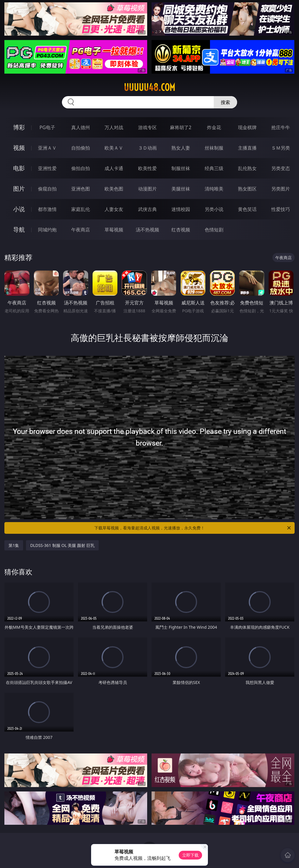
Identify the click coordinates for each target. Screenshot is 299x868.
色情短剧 (214, 230)
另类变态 (281, 168)
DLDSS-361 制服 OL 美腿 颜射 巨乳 (62, 545)
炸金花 (214, 127)
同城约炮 (47, 230)
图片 (19, 189)
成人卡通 (114, 168)
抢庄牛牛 (281, 127)
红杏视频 (181, 230)
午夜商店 (81, 230)
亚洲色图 (81, 189)
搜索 (225, 102)
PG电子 (47, 127)
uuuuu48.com (149, 87)
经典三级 (214, 168)
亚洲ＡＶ (47, 148)
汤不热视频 (147, 230)
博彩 (19, 127)
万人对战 (114, 127)
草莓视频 (114, 230)
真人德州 (81, 127)
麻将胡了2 (181, 127)
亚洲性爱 (47, 168)
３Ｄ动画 (147, 148)
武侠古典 (147, 209)
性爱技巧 (281, 209)
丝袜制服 (214, 148)
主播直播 (247, 148)
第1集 (14, 545)
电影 (19, 168)
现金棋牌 (247, 127)
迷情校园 (181, 209)
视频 (19, 148)
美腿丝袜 (181, 189)
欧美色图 (114, 189)
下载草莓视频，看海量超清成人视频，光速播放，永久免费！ (193, 528)
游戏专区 (147, 127)
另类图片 (281, 189)
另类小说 (214, 209)
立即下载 (190, 855)
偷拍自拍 (81, 168)
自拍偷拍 (81, 148)
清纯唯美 (214, 189)
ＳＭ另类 (281, 148)
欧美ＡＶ (114, 148)
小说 (19, 209)
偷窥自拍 (47, 189)
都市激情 (47, 209)
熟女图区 (247, 189)
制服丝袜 (181, 168)
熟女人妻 (181, 148)
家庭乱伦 (81, 209)
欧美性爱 (147, 168)
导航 (19, 229)
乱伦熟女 (247, 168)
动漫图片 (147, 189)
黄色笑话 (247, 209)
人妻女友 (114, 209)
